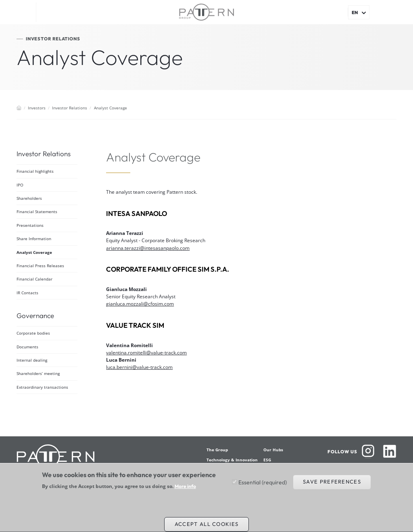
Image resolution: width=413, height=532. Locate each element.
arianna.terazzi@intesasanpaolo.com (148, 248)
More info (185, 490)
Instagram (368, 451)
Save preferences (332, 485)
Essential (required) (263, 486)
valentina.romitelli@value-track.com (146, 353)
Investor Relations (70, 108)
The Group (217, 450)
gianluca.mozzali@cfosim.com (140, 304)
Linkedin (390, 451)
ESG (267, 460)
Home (19, 108)
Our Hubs (273, 450)
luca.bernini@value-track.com (139, 367)
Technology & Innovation (232, 460)
